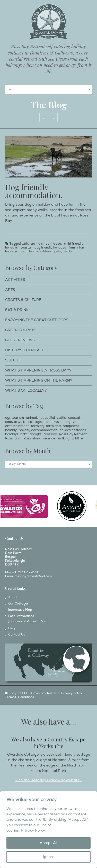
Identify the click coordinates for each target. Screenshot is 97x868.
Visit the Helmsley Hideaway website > (48, 780)
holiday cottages (73, 430)
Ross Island (32, 438)
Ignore (49, 857)
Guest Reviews (20, 340)
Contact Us (17, 635)
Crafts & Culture (23, 300)
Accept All (48, 843)
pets (58, 251)
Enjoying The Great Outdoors (37, 320)
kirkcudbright (31, 434)
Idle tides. (53, 118)
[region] (48, 830)
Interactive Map (20, 610)
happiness (71, 426)
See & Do (14, 360)
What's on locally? (26, 390)
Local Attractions (21, 616)
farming (37, 426)
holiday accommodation (38, 430)
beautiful (48, 418)
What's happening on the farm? (39, 380)
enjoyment (74, 422)
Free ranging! (44, 118)
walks (68, 251)
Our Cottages (18, 604)
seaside (49, 438)
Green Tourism (20, 330)
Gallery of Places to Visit (30, 621)
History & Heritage (25, 350)
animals (37, 244)
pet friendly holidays (36, 251)
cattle (61, 418)
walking (63, 438)
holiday (11, 430)
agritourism (15, 418)
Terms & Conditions (20, 697)
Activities (15, 280)
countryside (54, 422)
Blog (11, 628)
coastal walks (16, 422)
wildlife (77, 438)
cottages (35, 422)
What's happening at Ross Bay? (38, 370)
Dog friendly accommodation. (34, 191)
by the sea (53, 244)
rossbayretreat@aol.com (33, 576)
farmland (53, 426)
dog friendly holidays (50, 248)
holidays (12, 434)
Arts (10, 290)
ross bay (50, 434)
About (13, 597)
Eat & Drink (17, 310)
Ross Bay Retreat (73, 434)
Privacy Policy (33, 830)
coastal (26, 248)
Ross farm (13, 438)
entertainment (17, 426)
